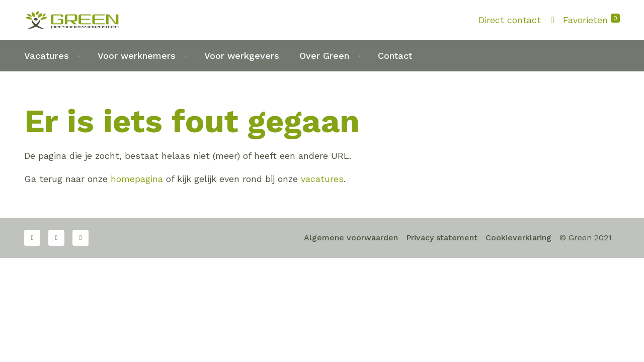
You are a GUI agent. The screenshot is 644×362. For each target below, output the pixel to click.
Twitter (56, 238)
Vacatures (47, 56)
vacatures (322, 179)
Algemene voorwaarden (351, 238)
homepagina (137, 179)
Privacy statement (442, 238)
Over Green (324, 56)
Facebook (32, 238)
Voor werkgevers (242, 56)
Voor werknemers (137, 56)
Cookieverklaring (518, 238)
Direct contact (510, 20)
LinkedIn (80, 238)
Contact (395, 56)
